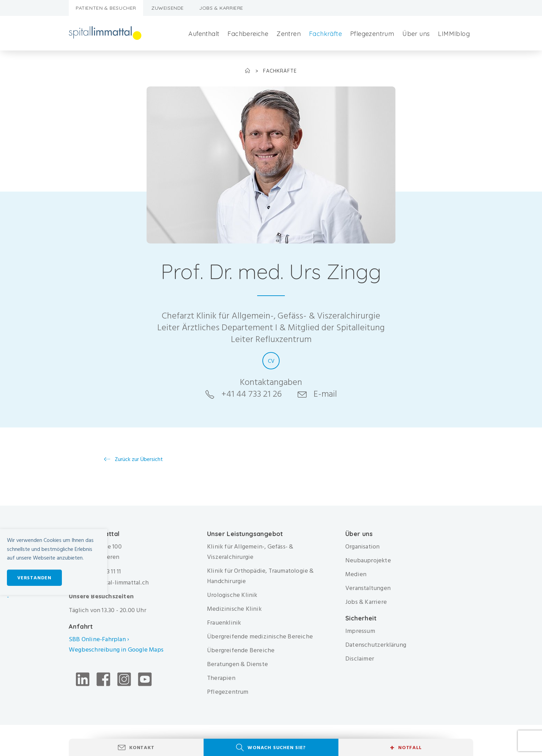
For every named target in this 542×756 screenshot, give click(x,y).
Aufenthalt (204, 34)
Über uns (416, 34)
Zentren (289, 34)
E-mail (325, 394)
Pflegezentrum (372, 34)
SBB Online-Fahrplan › (99, 639)
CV (271, 361)
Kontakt (142, 748)
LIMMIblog (454, 34)
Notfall (406, 748)
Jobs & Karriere (221, 8)
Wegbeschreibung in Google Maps (117, 650)
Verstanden (34, 578)
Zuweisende (168, 8)
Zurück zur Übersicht (138, 459)
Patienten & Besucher (106, 8)
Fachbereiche (248, 34)
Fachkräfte (325, 34)
